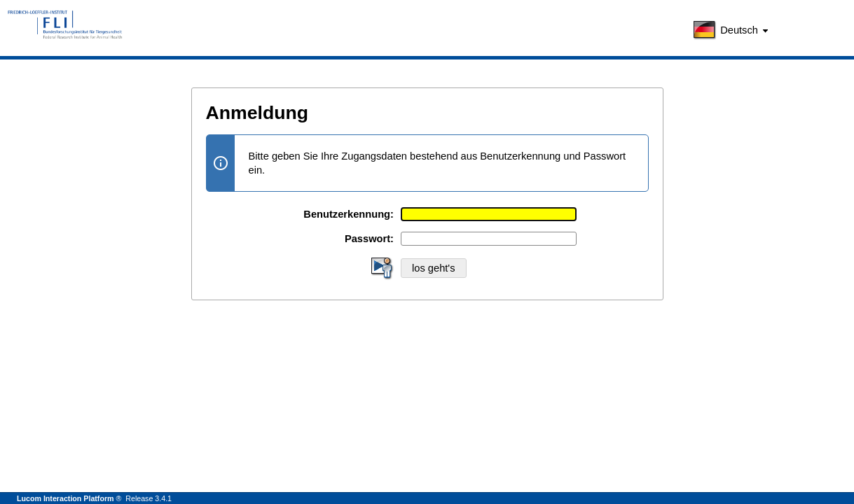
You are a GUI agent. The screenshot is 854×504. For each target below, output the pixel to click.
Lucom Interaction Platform (66, 498)
